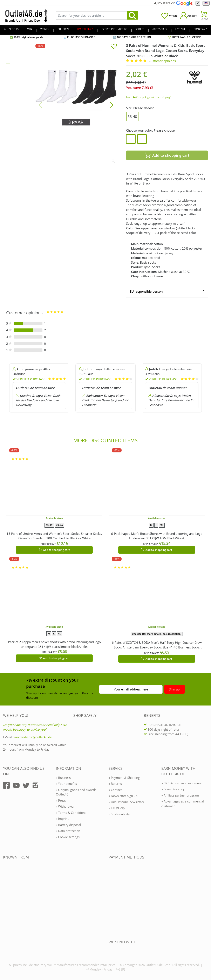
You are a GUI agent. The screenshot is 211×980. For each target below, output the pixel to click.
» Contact (115, 790)
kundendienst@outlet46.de (33, 737)
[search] (132, 15)
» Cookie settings (68, 837)
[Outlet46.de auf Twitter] (26, 785)
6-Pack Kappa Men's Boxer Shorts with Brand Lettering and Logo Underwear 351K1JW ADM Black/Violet (157, 536)
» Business (63, 778)
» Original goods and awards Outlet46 (76, 792)
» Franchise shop (173, 789)
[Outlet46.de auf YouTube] (16, 785)
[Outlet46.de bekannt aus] (6, 902)
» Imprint (62, 819)
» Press (61, 800)
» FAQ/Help (117, 808)
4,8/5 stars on (173, 3)
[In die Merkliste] (114, 47)
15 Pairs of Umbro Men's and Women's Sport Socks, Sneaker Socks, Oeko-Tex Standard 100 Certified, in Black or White (54, 536)
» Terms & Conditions (71, 813)
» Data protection (68, 831)
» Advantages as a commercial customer (183, 804)
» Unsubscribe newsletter (126, 802)
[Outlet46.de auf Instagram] (35, 785)
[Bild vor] (112, 105)
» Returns (115, 784)
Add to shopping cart (54, 550)
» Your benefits (66, 784)
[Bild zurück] (41, 105)
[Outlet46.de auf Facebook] (6, 785)
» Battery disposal (68, 825)
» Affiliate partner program (180, 795)
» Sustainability (119, 814)
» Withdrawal (65, 806)
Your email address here (131, 689)
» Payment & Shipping (124, 778)
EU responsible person (146, 291)
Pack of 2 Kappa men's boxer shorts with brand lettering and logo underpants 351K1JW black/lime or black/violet (54, 644)
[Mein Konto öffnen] (189, 16)
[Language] (206, 3)
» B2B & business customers (181, 783)
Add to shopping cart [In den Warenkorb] (167, 155)
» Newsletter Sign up (123, 796)
